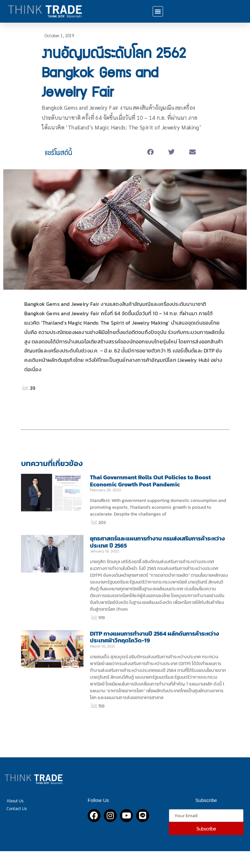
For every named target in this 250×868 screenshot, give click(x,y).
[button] (158, 11)
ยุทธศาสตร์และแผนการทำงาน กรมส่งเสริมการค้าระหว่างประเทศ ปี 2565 (157, 542)
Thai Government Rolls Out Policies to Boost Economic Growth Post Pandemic (150, 481)
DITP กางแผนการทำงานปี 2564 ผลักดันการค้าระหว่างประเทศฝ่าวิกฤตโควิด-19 (154, 637)
